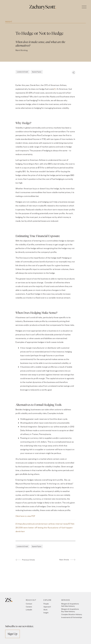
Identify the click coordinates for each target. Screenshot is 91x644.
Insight (9, 22)
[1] (55, 89)
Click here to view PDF (25, 516)
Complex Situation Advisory (72, 614)
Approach (47, 607)
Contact (29, 604)
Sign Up (13, 634)
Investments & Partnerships (72, 617)
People (46, 604)
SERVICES (66, 600)
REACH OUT (31, 600)
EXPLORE (47, 600)
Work (45, 610)
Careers (29, 607)
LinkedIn (29, 610)
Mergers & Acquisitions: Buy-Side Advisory (70, 610)
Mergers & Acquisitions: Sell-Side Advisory (70, 605)
